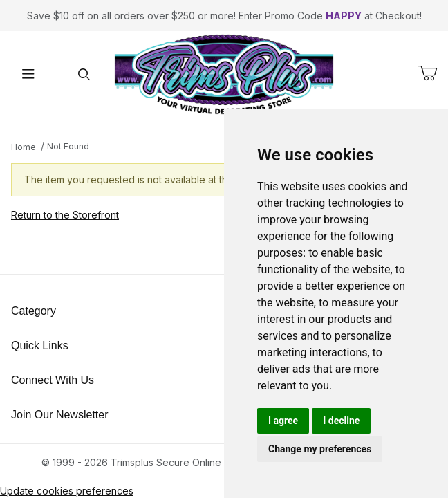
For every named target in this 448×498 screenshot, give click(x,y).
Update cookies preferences (67, 491)
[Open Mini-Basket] (433, 73)
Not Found (68, 146)
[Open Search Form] (84, 74)
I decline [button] (341, 421)
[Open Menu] (28, 74)
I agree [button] (283, 421)
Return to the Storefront (65, 215)
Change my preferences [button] (320, 449)
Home (24, 147)
